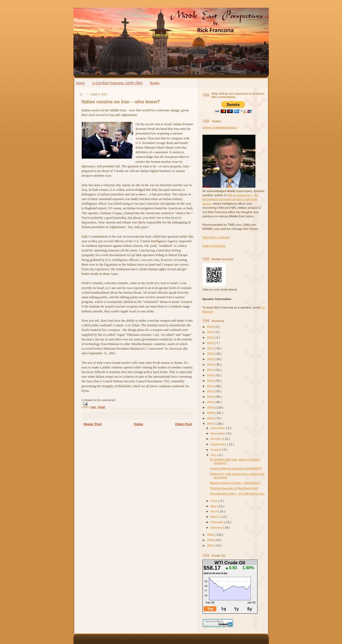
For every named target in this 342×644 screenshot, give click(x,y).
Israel (102, 407)
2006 (211, 535)
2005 (211, 540)
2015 (211, 381)
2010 (211, 407)
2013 (211, 391)
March (216, 517)
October (217, 439)
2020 (211, 354)
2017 (211, 370)
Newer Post (93, 424)
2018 (211, 364)
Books (155, 83)
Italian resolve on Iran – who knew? (121, 102)
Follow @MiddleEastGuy (220, 127)
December (218, 428)
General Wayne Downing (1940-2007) (236, 468)
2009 (211, 413)
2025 (211, 327)
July (214, 455)
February (218, 522)
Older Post (184, 424)
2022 (211, 343)
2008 (211, 418)
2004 (211, 545)
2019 (211, 359)
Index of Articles (214, 246)
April (215, 511)
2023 (211, 337)
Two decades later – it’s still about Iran (237, 493)
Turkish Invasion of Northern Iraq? (234, 488)
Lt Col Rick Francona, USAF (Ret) (117, 83)
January (217, 527)
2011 (211, 402)
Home (80, 83)
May (214, 506)
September (219, 444)
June (215, 501)
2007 (211, 424)
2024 (211, 332)
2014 (211, 386)
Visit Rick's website (216, 237)
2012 (211, 397)
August (216, 450)
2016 (211, 375)
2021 (211, 348)
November (218, 433)
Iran (94, 407)
